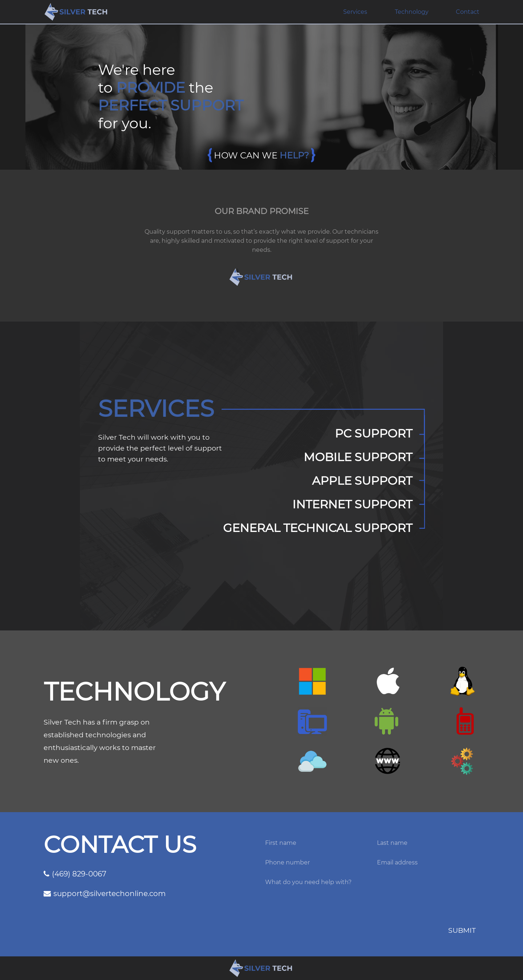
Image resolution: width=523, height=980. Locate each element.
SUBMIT (462, 930)
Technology (412, 12)
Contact (468, 12)
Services (355, 12)
